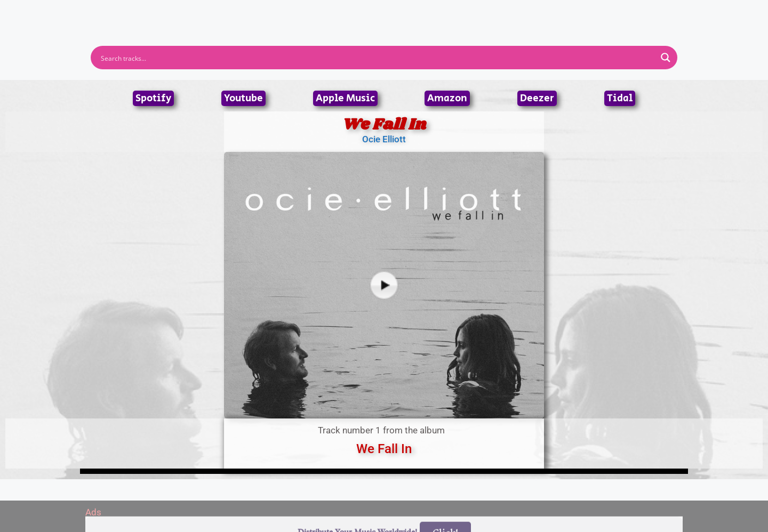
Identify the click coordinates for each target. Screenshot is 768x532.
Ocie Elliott (384, 139)
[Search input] (377, 58)
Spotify (153, 98)
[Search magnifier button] (666, 58)
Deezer (537, 98)
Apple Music (345, 98)
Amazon (447, 98)
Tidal (620, 98)
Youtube (243, 98)
